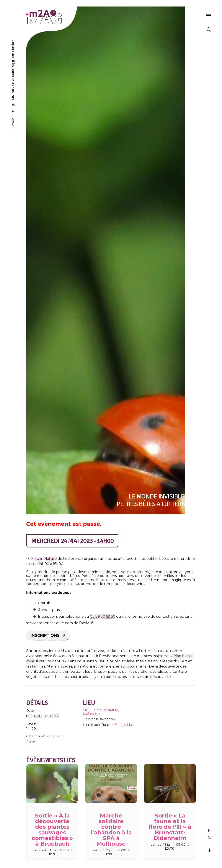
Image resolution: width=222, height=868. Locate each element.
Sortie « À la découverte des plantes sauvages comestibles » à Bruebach (52, 830)
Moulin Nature (44, 559)
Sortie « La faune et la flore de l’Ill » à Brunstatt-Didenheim (170, 827)
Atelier (31, 741)
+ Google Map (123, 725)
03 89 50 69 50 (103, 616)
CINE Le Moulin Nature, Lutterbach (101, 712)
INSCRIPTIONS (45, 635)
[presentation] (52, 784)
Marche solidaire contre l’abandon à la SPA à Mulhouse (111, 830)
